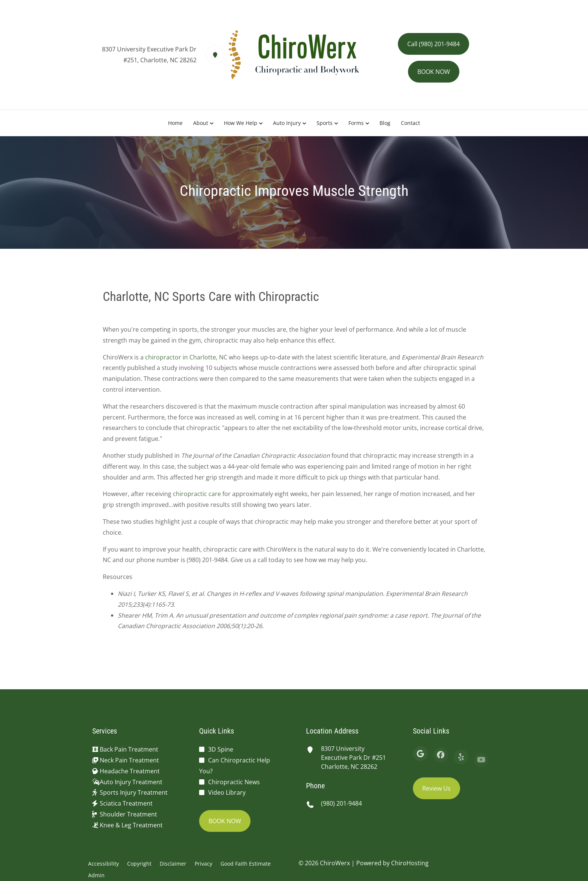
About (201, 123)
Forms (356, 123)
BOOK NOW (434, 72)
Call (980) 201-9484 (433, 44)
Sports (325, 123)
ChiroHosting (410, 863)
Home (175, 123)
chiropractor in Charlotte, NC (186, 360)
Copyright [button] (139, 864)
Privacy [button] (203, 864)
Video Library (227, 792)
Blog (385, 123)
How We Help (241, 123)
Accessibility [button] (103, 864)
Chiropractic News (234, 782)
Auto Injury (287, 123)
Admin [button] (96, 875)
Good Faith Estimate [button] (246, 864)
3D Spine (221, 749)
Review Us (436, 788)
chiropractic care (197, 497)
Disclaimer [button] (173, 864)
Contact (410, 123)
